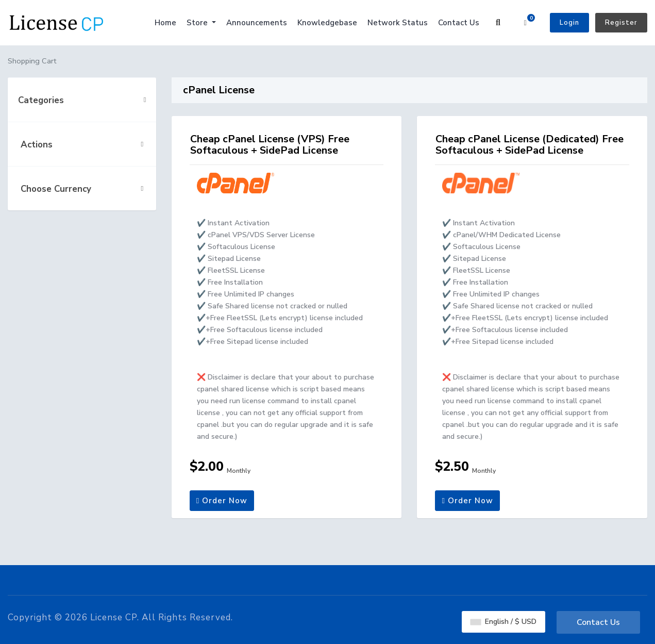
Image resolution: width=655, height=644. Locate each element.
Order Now (222, 501)
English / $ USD (503, 622)
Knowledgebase (327, 23)
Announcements (257, 23)
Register (621, 23)
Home (165, 23)
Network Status (398, 23)
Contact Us (459, 23)
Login (569, 23)
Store (198, 23)
